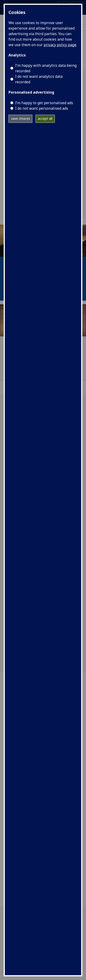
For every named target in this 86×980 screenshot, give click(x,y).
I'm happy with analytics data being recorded (46, 68)
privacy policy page (60, 45)
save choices (21, 119)
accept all (45, 119)
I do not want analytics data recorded (39, 79)
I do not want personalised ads (42, 108)
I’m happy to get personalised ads (44, 103)
